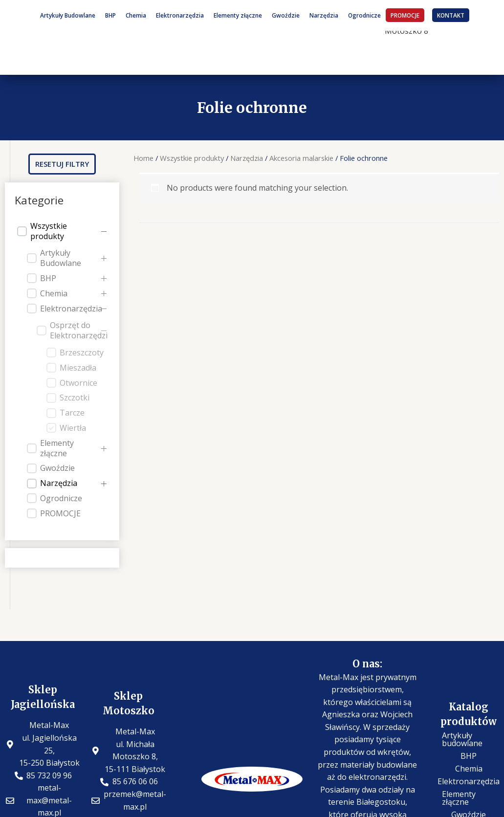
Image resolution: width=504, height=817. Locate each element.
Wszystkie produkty (49, 231)
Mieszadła (78, 368)
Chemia (136, 15)
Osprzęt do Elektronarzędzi (79, 331)
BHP (110, 15)
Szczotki (75, 398)
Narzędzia (324, 15)
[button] (62, 164)
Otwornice (78, 383)
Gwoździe (286, 15)
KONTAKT (451, 15)
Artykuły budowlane (462, 739)
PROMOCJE (405, 15)
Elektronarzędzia (180, 15)
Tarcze (72, 413)
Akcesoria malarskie (301, 158)
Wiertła (73, 428)
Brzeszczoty (82, 353)
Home (143, 158)
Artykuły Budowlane (68, 15)
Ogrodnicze (364, 15)
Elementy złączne (238, 15)
